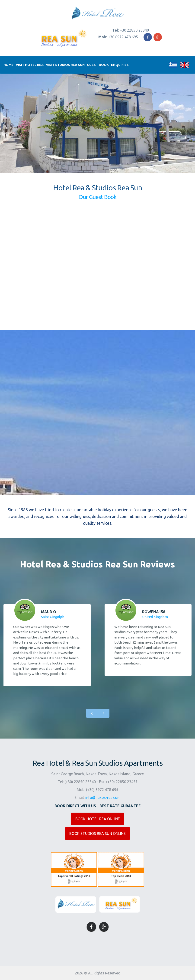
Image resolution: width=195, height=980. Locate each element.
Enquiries (120, 65)
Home (8, 65)
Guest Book (98, 65)
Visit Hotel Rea (30, 65)
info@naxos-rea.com (103, 798)
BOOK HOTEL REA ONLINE (98, 819)
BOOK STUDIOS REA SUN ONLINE (97, 833)
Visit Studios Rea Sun (65, 65)
